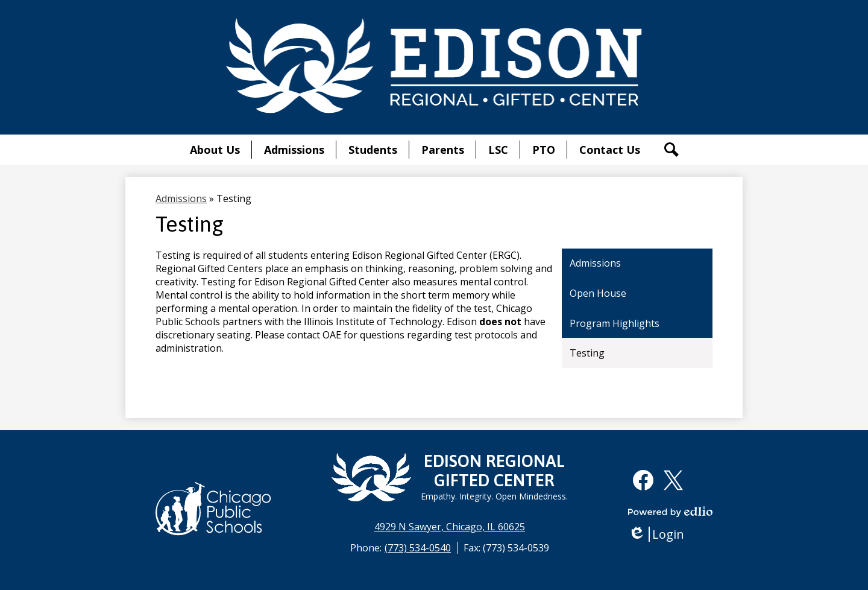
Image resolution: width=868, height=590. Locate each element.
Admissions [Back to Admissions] (181, 198)
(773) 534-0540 (418, 548)
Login (656, 534)
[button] (215, 150)
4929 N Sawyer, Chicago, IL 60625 (450, 527)
